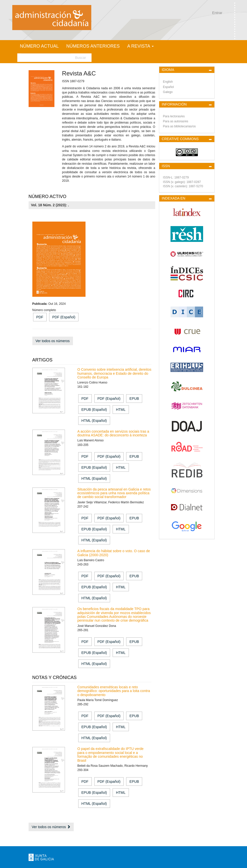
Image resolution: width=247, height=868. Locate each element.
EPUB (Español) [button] (94, 410)
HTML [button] (121, 410)
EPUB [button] (134, 399)
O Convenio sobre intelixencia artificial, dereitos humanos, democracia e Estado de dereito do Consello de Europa (114, 373)
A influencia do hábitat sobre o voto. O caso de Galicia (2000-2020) (114, 553)
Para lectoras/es (174, 116)
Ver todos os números (53, 341)
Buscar (80, 58)
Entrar (217, 13)
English (168, 82)
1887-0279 (181, 177)
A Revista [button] (140, 46)
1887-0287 (194, 182)
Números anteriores (93, 46)
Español (168, 87)
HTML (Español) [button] (94, 421)
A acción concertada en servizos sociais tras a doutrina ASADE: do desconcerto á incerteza (113, 433)
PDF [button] (40, 317)
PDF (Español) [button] (64, 317)
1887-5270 (196, 186)
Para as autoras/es (176, 121)
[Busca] (46, 58)
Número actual (39, 46)
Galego (168, 92)
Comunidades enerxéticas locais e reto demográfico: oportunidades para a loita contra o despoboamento (114, 691)
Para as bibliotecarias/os (179, 126)
